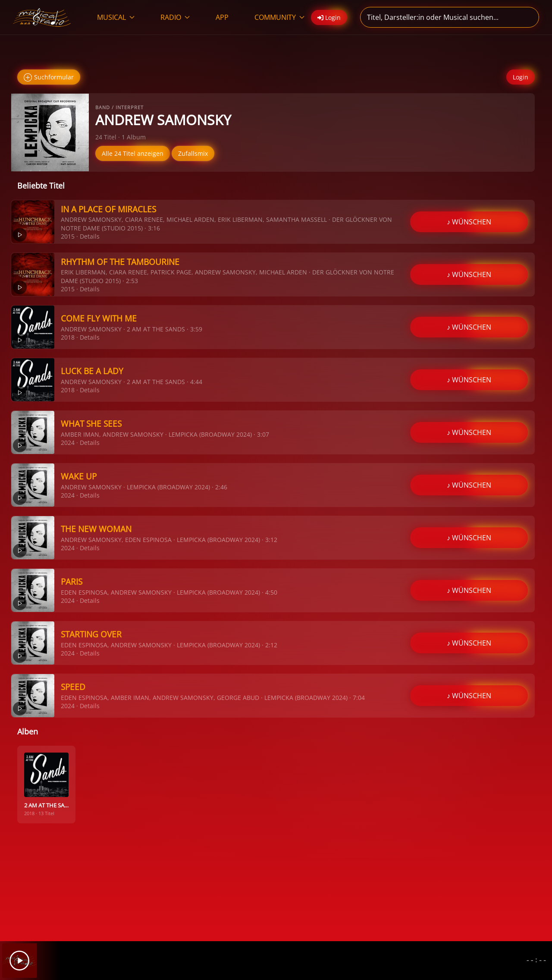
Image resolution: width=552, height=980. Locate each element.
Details (90, 236)
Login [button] (329, 17)
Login (521, 77)
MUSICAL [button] (116, 17)
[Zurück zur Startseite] (42, 17)
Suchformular (49, 77)
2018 (68, 337)
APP (222, 17)
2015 (68, 236)
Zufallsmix (193, 153)
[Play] (19, 961)
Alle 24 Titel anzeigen (133, 153)
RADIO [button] (175, 17)
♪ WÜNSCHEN (469, 222)
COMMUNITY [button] (279, 17)
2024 (68, 443)
